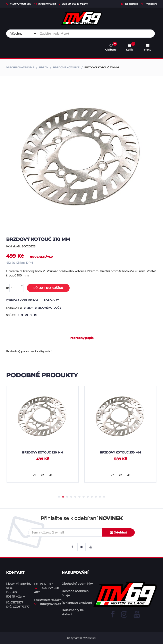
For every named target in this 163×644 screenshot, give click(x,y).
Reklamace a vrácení (77, 603)
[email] (35, 315)
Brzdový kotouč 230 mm (120, 452)
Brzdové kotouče (66, 67)
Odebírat (118, 532)
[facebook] (18, 315)
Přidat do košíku (45, 288)
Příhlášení (149, 4)
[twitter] (22, 315)
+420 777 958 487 (19, 4)
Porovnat (50, 300)
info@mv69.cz (45, 4)
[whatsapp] (31, 315)
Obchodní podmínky (77, 584)
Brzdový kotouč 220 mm (43, 452)
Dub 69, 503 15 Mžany (73, 4)
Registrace (129, 4)
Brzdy (44, 67)
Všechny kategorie (20, 67)
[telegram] (27, 315)
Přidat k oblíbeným (22, 300)
